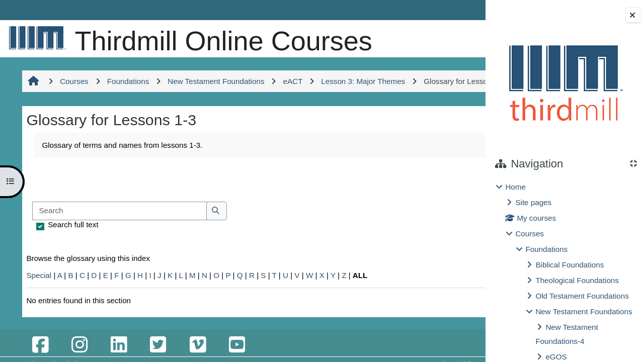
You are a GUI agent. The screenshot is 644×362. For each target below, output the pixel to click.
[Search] (118, 265)
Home (515, 187)
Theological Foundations (577, 280)
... (453, 233)
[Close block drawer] (633, 15)
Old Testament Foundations (582, 296)
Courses (530, 234)
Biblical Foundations (570, 265)
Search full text (71, 279)
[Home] (35, 37)
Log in (456, 10)
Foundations (546, 249)
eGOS (556, 357)
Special (37, 330)
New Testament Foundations (584, 311)
